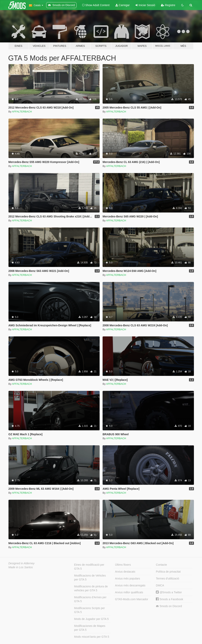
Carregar (123, 5)
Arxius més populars (128, 578)
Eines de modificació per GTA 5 (89, 567)
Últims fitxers (123, 565)
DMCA (160, 585)
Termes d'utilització (167, 578)
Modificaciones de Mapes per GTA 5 (90, 628)
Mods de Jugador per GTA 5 (91, 619)
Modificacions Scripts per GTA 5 (90, 610)
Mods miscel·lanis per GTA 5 (92, 637)
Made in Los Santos (21, 567)
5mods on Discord (169, 606)
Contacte (161, 565)
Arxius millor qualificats (129, 592)
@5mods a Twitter (169, 592)
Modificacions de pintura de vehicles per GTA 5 (91, 588)
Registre (168, 5)
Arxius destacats (125, 572)
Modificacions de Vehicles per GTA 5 (90, 578)
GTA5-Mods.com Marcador (132, 599)
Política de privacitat (168, 572)
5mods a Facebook (169, 599)
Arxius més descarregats (130, 585)
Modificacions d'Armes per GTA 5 (90, 599)
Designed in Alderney (22, 563)
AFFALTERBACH (22, 112)
